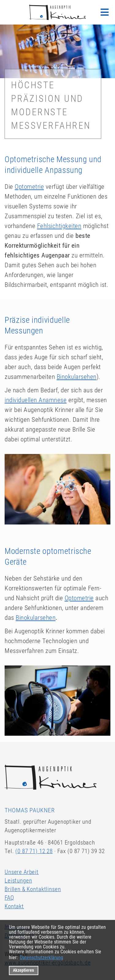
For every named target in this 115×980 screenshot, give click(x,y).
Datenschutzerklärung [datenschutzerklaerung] (42, 957)
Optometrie (29, 187)
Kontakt (14, 906)
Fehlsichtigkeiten (59, 226)
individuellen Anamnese (36, 400)
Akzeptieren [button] (23, 970)
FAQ (9, 898)
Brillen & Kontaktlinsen (33, 889)
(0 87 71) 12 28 (34, 851)
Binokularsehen (77, 377)
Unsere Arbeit (22, 872)
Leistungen (18, 881)
